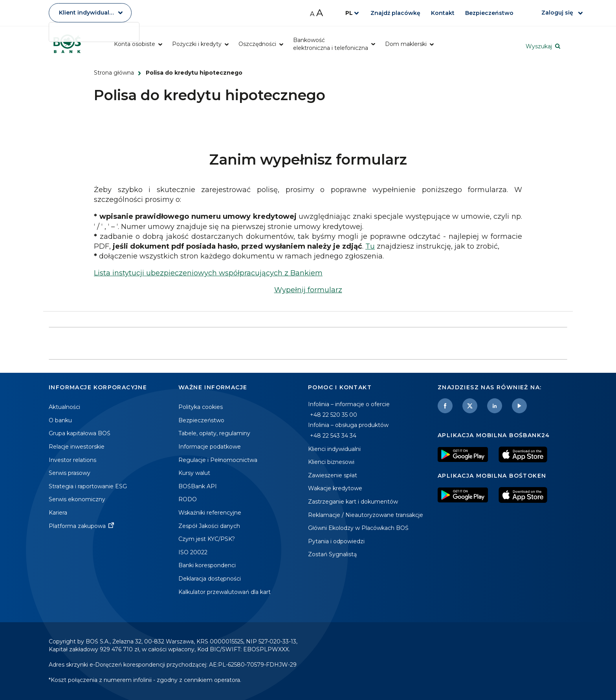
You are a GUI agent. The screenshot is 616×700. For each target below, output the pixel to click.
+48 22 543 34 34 (333, 436)
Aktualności (64, 407)
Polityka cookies (201, 407)
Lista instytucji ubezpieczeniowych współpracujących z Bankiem (208, 273)
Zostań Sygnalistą (332, 554)
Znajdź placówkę (395, 13)
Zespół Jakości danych (209, 526)
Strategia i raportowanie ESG (88, 486)
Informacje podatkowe (210, 447)
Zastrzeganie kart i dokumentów (353, 502)
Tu (370, 246)
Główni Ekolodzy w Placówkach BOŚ (358, 528)
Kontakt (443, 13)
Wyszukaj (539, 46)
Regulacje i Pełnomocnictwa (218, 460)
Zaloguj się (558, 13)
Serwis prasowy (70, 473)
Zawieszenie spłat (333, 475)
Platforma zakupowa (77, 526)
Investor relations (72, 460)
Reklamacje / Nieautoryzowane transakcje (366, 515)
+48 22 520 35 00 (334, 415)
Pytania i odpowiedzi (336, 541)
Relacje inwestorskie (77, 447)
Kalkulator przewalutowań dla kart (225, 592)
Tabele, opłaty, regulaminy (214, 433)
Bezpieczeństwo (490, 13)
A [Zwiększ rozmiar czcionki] (320, 13)
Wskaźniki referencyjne (210, 513)
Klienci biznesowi (331, 462)
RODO (188, 499)
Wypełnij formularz (308, 290)
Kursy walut (194, 473)
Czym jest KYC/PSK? (207, 539)
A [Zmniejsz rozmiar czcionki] (312, 14)
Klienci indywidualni (334, 449)
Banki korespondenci (207, 565)
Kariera (58, 513)
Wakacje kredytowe (335, 488)
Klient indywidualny (88, 13)
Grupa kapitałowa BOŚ (80, 433)
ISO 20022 (193, 552)
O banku (60, 420)
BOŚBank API (198, 486)
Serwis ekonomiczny (77, 499)
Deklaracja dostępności (210, 579)
